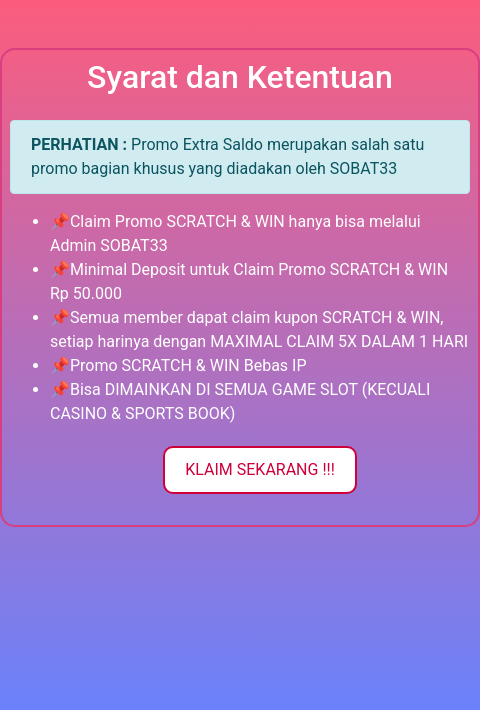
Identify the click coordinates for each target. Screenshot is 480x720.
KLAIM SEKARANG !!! (260, 469)
